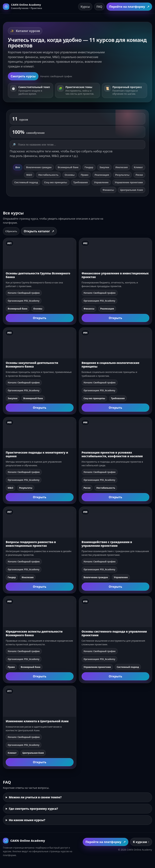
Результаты (122, 175)
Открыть (40, 318)
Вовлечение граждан (39, 167)
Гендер (89, 167)
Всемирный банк (68, 167)
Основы (70, 175)
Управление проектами (129, 182)
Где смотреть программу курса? (33, 809)
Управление (101, 182)
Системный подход (26, 182)
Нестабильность (48, 175)
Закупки (104, 167)
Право (84, 175)
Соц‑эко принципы (56, 182)
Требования (81, 182)
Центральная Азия (132, 190)
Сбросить (11, 231)
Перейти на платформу (129, 7)
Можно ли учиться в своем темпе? (35, 797)
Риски (139, 175)
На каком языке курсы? (27, 820)
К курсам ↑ (141, 842)
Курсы (85, 7)
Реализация (102, 175)
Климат (138, 167)
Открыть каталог (39, 231)
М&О (29, 175)
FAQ (99, 7)
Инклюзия (122, 167)
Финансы (108, 190)
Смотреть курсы (23, 76)
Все (18, 167)
